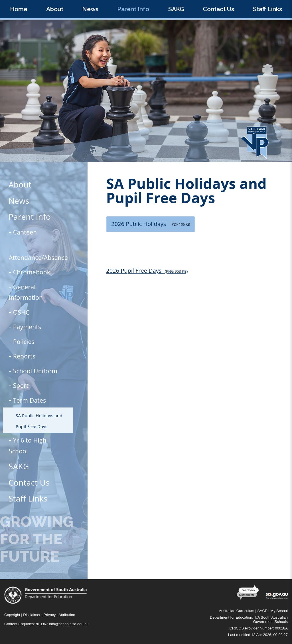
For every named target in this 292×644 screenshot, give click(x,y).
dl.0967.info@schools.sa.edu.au (62, 624)
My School (279, 611)
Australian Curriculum (236, 611)
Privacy (50, 615)
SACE (262, 611)
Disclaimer (32, 615)
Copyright (12, 615)
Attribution (67, 615)
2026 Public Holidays (151, 224)
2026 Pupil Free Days (147, 271)
